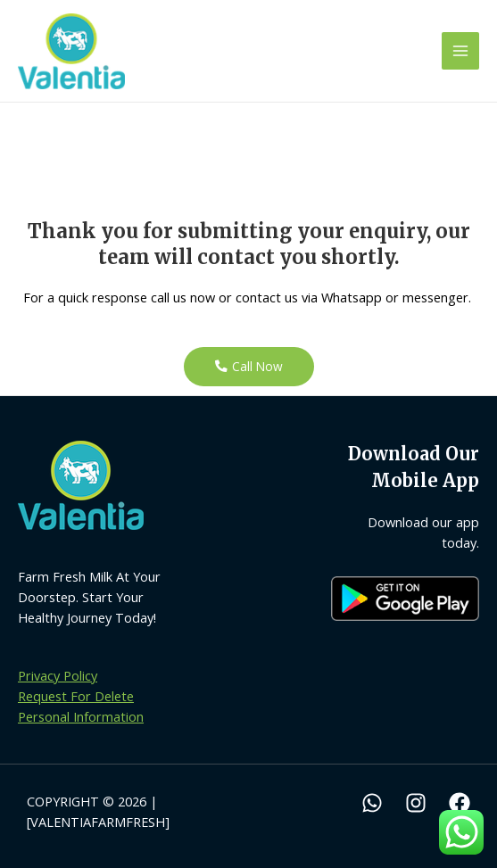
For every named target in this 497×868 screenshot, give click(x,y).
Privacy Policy (58, 675)
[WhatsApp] (372, 803)
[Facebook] (460, 803)
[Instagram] (416, 803)
